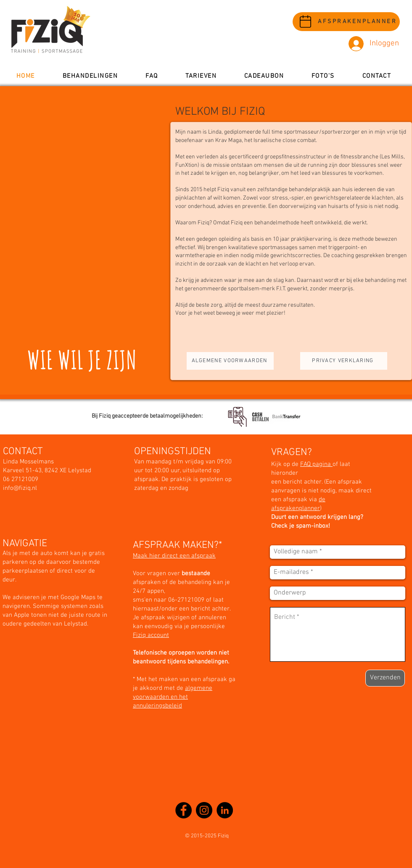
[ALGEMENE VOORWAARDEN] (230, 361)
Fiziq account (151, 635)
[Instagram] (204, 810)
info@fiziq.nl (20, 488)
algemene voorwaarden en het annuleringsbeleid (173, 697)
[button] (90, 76)
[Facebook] (184, 810)
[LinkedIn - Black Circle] (225, 810)
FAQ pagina (316, 464)
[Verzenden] (385, 678)
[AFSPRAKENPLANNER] (346, 22)
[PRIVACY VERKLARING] (344, 361)
